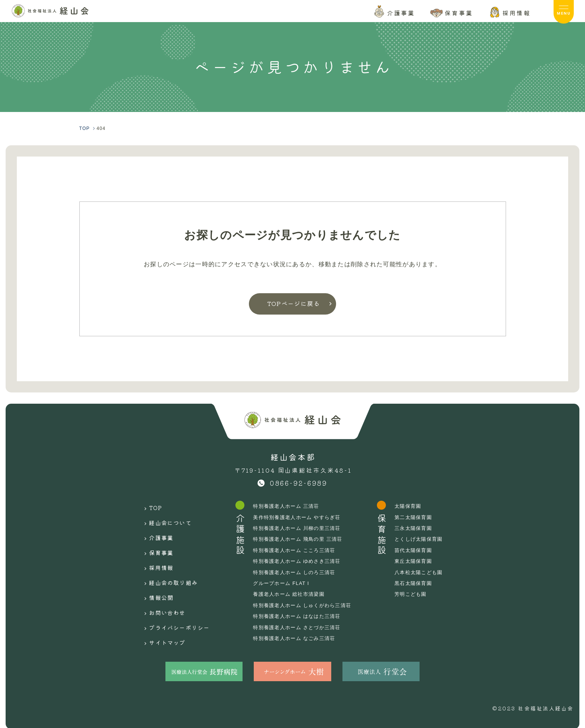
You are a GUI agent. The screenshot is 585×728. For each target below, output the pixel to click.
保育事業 (154, 541)
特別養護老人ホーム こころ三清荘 (297, 550)
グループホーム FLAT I (284, 583)
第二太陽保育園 (422, 517)
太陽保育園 (416, 506)
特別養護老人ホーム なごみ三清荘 (297, 638)
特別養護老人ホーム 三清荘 (289, 506)
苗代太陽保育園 (422, 550)
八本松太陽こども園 (427, 572)
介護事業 (154, 530)
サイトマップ (161, 612)
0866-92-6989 (299, 483)
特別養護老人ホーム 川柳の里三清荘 (300, 528)
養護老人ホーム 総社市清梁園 (292, 594)
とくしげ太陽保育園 (427, 539)
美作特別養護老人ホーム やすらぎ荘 (300, 517)
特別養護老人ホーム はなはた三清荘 (300, 616)
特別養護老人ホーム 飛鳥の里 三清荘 (301, 539)
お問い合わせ (161, 588)
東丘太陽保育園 (422, 561)
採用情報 (154, 553)
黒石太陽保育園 (422, 583)
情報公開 (154, 576)
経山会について (164, 518)
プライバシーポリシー (175, 600)
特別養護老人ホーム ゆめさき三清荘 (300, 561)
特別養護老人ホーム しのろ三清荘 (297, 572)
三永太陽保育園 (422, 528)
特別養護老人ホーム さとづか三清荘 (300, 627)
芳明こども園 (419, 594)
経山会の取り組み (168, 565)
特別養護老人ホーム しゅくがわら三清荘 (306, 605)
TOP (148, 506)
